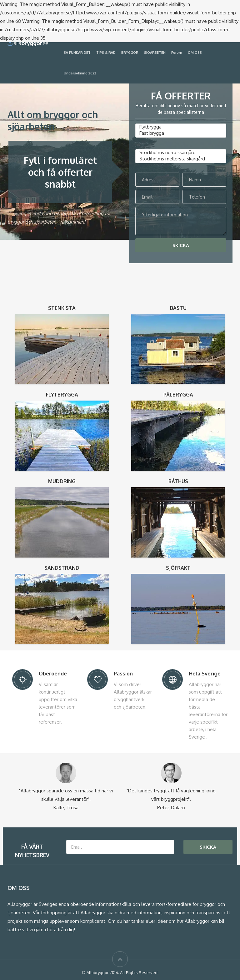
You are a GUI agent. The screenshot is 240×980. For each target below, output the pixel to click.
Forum (177, 53)
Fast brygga (181, 133)
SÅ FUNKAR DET (77, 53)
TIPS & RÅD (106, 53)
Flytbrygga (181, 127)
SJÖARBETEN (155, 53)
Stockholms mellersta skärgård (181, 159)
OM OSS (195, 53)
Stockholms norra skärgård (181, 153)
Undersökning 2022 (80, 73)
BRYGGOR (130, 53)
